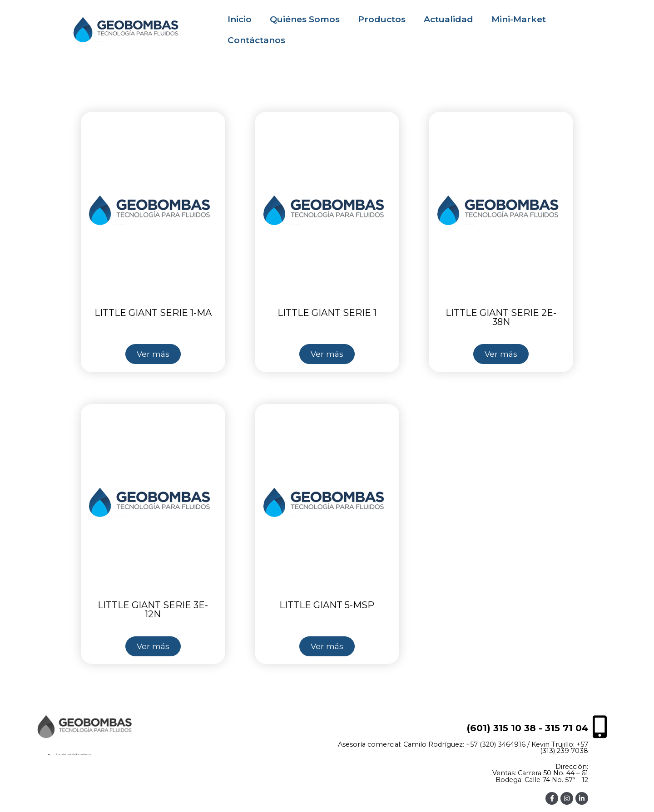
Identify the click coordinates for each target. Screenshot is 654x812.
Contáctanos (256, 40)
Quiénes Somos (305, 19)
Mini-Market (519, 19)
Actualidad (448, 19)
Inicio (240, 19)
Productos (382, 19)
